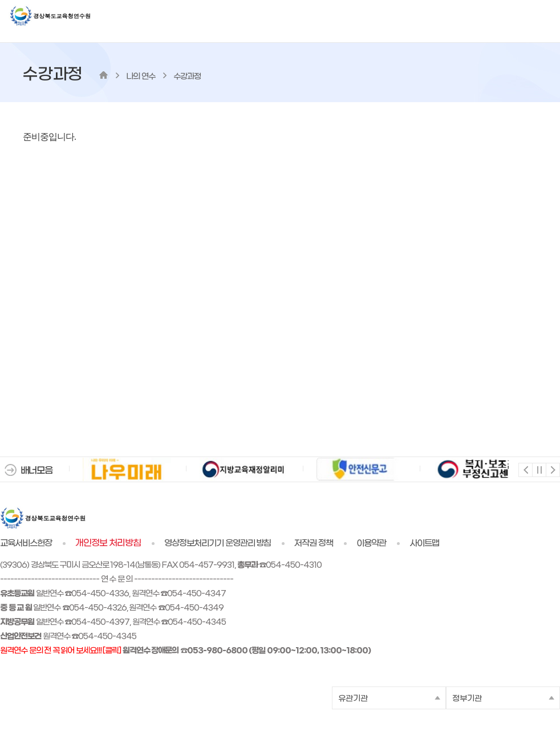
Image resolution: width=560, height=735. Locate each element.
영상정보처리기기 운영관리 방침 (218, 543)
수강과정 (187, 77)
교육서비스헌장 (26, 543)
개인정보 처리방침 (108, 543)
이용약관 (371, 543)
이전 (525, 469)
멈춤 (539, 469)
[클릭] (112, 651)
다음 (552, 469)
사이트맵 (424, 543)
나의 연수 (141, 77)
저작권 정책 (314, 543)
